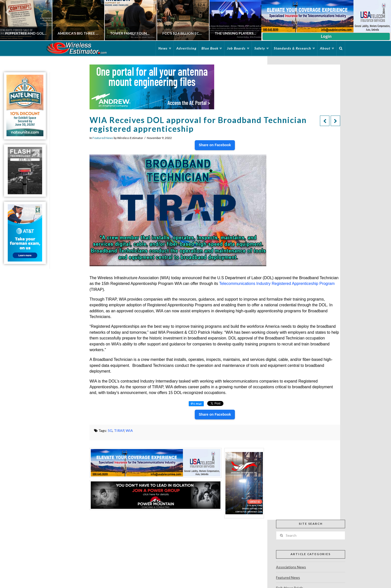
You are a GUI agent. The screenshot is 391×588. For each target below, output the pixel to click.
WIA (129, 430)
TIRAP (119, 430)
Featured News (103, 138)
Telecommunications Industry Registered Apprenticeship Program (277, 284)
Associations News (291, 567)
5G (110, 430)
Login (326, 36)
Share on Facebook (215, 145)
